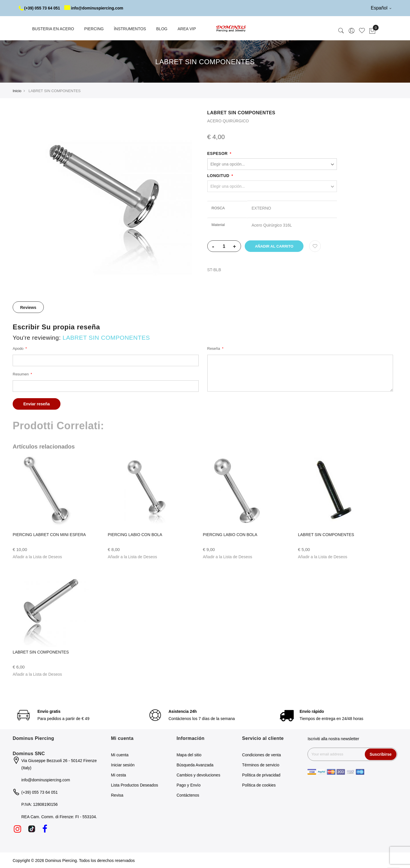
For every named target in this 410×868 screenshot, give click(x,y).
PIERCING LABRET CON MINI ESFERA (49, 534)
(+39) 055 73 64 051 (40, 8)
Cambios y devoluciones (198, 775)
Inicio (17, 91)
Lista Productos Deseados (135, 785)
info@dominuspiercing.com (95, 8)
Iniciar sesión (123, 765)
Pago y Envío (188, 785)
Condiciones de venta (262, 755)
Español (381, 8)
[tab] (28, 307)
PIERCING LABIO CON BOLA (135, 534)
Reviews (28, 307)
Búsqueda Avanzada (195, 765)
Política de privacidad (261, 775)
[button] (37, 556)
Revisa (117, 795)
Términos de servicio (261, 765)
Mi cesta (119, 775)
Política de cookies (259, 785)
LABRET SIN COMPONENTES (326, 534)
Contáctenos (188, 795)
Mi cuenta (120, 755)
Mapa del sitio (189, 755)
